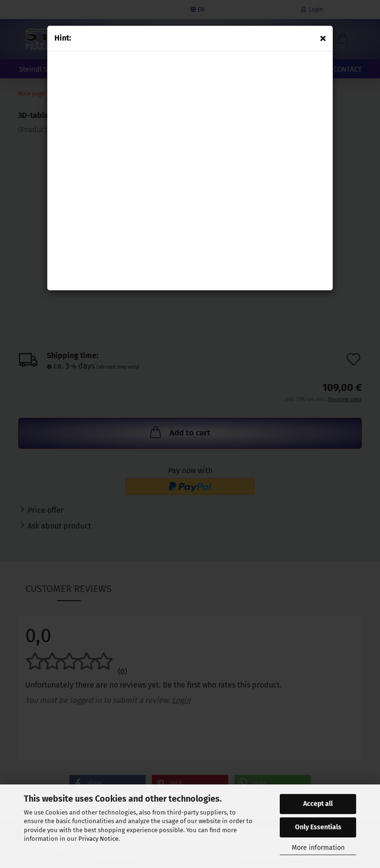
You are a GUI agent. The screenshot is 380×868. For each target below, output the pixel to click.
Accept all (318, 804)
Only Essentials (318, 827)
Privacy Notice (98, 839)
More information (318, 848)
